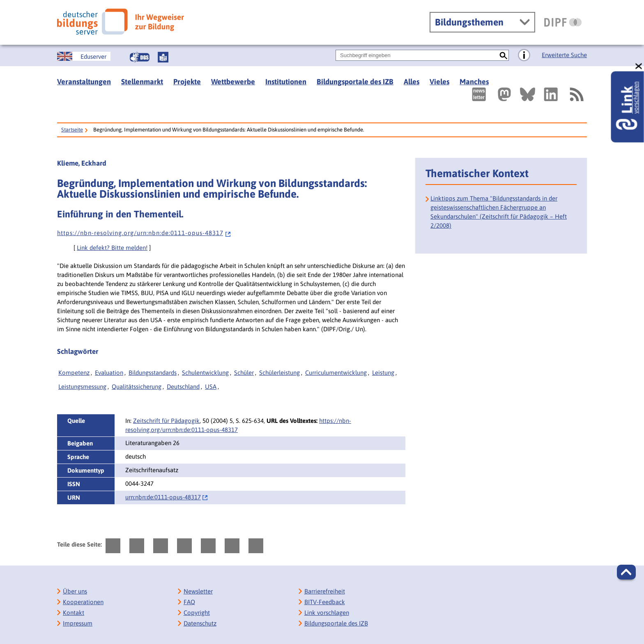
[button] (626, 572)
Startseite (72, 130)
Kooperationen (83, 602)
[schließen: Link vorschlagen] (639, 66)
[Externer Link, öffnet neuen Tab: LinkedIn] (551, 94)
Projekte (187, 82)
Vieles (439, 82)
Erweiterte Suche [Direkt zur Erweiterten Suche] (564, 55)
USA (211, 387)
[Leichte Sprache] (163, 57)
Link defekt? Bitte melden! (112, 248)
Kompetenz (74, 373)
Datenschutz (200, 623)
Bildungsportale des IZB (355, 82)
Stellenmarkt (142, 82)
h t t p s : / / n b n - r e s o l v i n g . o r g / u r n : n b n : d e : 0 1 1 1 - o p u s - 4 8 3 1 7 (144, 233)
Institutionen (286, 82)
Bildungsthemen (469, 22)
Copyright (197, 613)
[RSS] (576, 94)
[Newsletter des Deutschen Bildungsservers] (479, 94)
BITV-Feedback (325, 602)
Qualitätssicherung (137, 387)
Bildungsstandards (153, 373)
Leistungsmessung (82, 387)
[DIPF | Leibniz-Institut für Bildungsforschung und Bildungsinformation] (563, 22)
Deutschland (183, 387)
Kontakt (74, 613)
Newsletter (198, 591)
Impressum (78, 623)
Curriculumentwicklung (336, 373)
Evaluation (109, 373)
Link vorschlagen (327, 613)
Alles (412, 82)
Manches (474, 82)
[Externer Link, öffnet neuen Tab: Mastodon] (504, 94)
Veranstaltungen (84, 82)
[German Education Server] (84, 56)
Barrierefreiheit (325, 591)
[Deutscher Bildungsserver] (121, 22)
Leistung (383, 373)
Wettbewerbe (233, 82)
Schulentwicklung (205, 373)
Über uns (75, 591)
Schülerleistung (279, 373)
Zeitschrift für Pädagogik (166, 421)
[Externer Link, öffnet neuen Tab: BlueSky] (528, 94)
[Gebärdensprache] (140, 57)
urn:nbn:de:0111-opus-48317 (163, 497)
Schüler (244, 373)
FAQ (189, 602)
